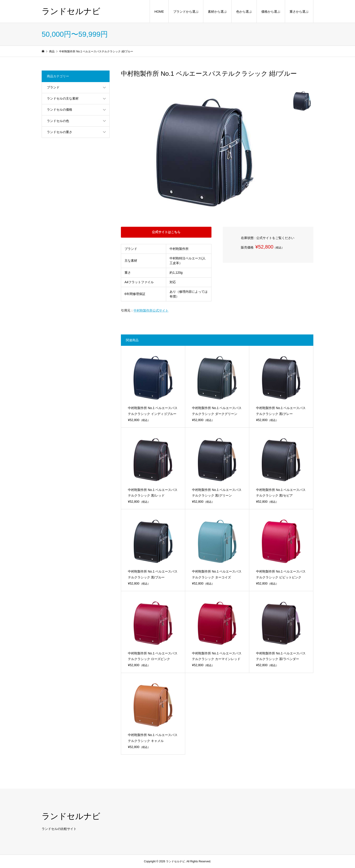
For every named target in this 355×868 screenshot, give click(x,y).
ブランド (53, 87)
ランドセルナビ (71, 11)
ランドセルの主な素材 (63, 98)
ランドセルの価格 (60, 110)
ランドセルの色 (58, 121)
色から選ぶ (244, 12)
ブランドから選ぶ (186, 12)
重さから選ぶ (299, 12)
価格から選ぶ (271, 12)
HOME (159, 12)
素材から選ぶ (217, 12)
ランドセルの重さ (60, 132)
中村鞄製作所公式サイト (151, 310)
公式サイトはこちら (166, 232)
